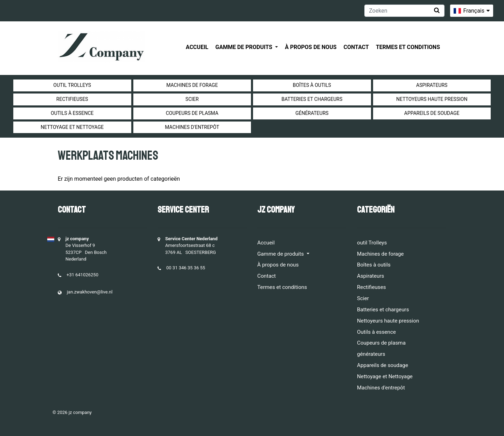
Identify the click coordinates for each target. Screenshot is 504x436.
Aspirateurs (432, 85)
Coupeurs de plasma (192, 113)
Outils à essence (72, 113)
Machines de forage (192, 85)
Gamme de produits (244, 47)
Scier (192, 99)
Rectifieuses (72, 99)
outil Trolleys (72, 85)
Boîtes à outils (312, 85)
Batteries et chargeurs (312, 99)
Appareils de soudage (432, 113)
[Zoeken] (404, 11)
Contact (356, 47)
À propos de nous (311, 47)
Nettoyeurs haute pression (432, 99)
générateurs (312, 113)
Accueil (197, 47)
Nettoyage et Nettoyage (72, 127)
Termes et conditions (408, 47)
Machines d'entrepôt (192, 127)
